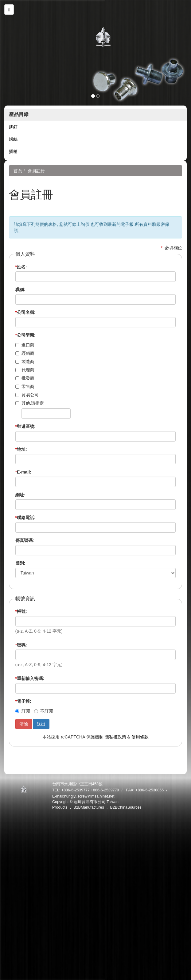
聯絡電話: (25, 518)
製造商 (25, 362)
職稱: (20, 290)
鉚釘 (13, 127)
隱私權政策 (115, 737)
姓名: (21, 267)
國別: (20, 563)
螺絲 (13, 139)
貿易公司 (27, 395)
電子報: (23, 701)
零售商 (25, 386)
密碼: (21, 645)
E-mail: (23, 472)
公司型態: (25, 335)
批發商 (25, 378)
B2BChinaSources (126, 807)
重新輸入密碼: (30, 678)
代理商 (25, 370)
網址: (20, 495)
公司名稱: (25, 312)
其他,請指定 (30, 403)
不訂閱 (44, 711)
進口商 (25, 345)
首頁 (18, 171)
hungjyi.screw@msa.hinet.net (89, 796)
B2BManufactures (89, 807)
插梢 (13, 151)
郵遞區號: (25, 426)
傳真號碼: (25, 540)
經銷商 (25, 353)
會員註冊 (36, 171)
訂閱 (23, 711)
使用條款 (140, 737)
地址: (21, 449)
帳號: (21, 611)
